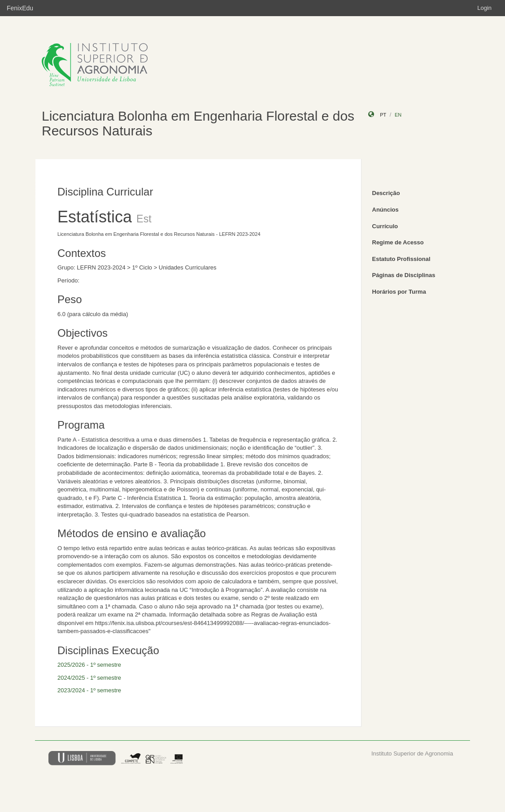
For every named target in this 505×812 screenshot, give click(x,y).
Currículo (385, 226)
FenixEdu (20, 8)
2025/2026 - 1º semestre (89, 665)
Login (484, 8)
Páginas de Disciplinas (404, 275)
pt (383, 115)
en (398, 115)
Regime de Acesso (398, 242)
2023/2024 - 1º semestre (89, 690)
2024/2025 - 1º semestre (89, 678)
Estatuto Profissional (401, 259)
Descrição (386, 193)
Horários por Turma (399, 292)
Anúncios (385, 210)
